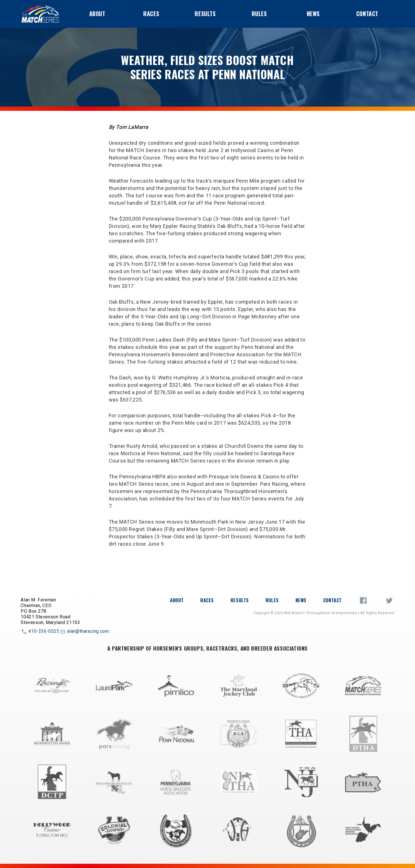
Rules (259, 14)
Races (151, 14)
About (97, 14)
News (313, 14)
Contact (367, 14)
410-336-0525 (40, 632)
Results (205, 14)
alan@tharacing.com (84, 632)
